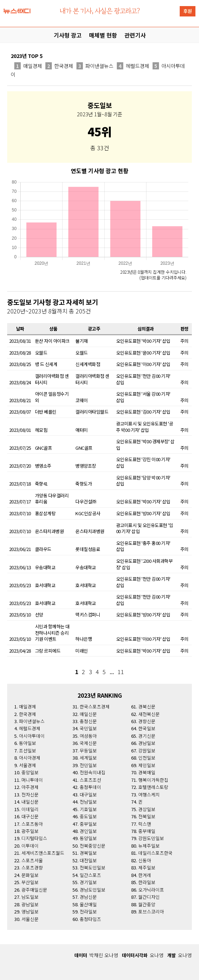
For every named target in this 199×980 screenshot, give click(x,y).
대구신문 (30, 816)
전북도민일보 (93, 867)
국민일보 (88, 728)
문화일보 (30, 875)
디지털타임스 (34, 838)
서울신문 (30, 919)
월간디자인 (149, 897)
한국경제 (59, 66)
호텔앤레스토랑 (153, 787)
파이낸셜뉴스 (95, 66)
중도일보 (88, 816)
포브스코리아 (151, 911)
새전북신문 (149, 714)
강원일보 (147, 750)
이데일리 (30, 809)
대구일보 (88, 794)
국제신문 (88, 743)
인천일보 (147, 758)
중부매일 (147, 831)
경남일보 (147, 743)
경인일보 (88, 831)
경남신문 (88, 897)
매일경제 (28, 66)
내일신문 (30, 802)
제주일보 (147, 867)
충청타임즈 (90, 919)
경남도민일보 (93, 890)
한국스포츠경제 (95, 706)
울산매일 (88, 904)
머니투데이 (32, 780)
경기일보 (88, 882)
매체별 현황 (103, 35)
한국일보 (147, 728)
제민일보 (147, 765)
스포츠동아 (32, 824)
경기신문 (147, 736)
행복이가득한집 (153, 780)
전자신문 (30, 794)
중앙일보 (30, 772)
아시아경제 (30, 758)
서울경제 (28, 765)
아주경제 (30, 787)
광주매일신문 (34, 890)
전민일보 (88, 765)
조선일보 (28, 750)
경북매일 (147, 772)
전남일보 (88, 802)
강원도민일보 (151, 838)
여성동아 (88, 736)
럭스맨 (145, 824)
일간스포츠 (90, 875)
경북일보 (88, 853)
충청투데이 (90, 787)
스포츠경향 (32, 867)
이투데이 (30, 846)
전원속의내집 (93, 772)
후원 (188, 11)
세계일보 (88, 758)
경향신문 (147, 721)
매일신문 (88, 714)
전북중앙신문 (93, 846)
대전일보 (88, 860)
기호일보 (88, 809)
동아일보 (28, 743)
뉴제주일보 (149, 846)
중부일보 (88, 824)
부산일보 (30, 882)
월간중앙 (147, 904)
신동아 (145, 860)
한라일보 (147, 882)
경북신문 (147, 706)
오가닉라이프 (151, 890)
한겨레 (145, 875)
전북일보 (147, 816)
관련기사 (135, 35)
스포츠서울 (32, 860)
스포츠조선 (90, 780)
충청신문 (88, 721)
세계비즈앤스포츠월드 (43, 853)
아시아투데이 (32, 736)
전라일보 (88, 911)
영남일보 (30, 911)
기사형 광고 (68, 35)
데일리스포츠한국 (155, 853)
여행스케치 (149, 794)
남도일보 (30, 897)
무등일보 (88, 750)
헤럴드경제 (133, 66)
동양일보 (88, 838)
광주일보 (30, 831)
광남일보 (30, 904)
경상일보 (147, 809)
